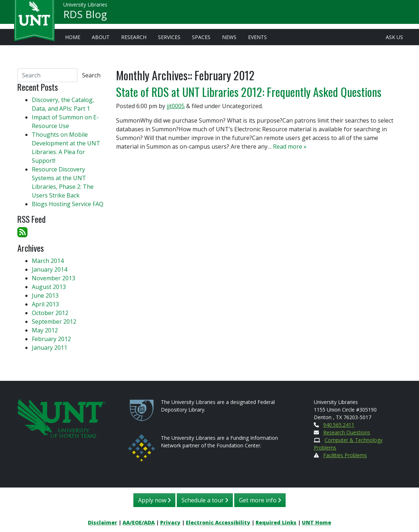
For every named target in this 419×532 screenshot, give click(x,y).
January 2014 (50, 269)
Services (169, 37)
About (101, 37)
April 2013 (45, 304)
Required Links (276, 522)
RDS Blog (85, 17)
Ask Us (394, 37)
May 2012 (45, 330)
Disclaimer (102, 522)
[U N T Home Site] (61, 418)
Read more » (290, 146)
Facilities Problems (345, 455)
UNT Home (317, 522)
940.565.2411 (339, 425)
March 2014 (48, 261)
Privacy (170, 522)
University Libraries (85, 7)
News (229, 37)
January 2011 (50, 348)
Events (257, 37)
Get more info (260, 500)
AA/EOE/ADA (139, 522)
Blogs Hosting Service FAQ (68, 204)
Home (73, 37)
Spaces (201, 37)
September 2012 (54, 322)
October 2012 (50, 313)
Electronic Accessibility (218, 522)
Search (91, 75)
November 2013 (54, 278)
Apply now (154, 500)
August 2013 (49, 287)
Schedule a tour (205, 500)
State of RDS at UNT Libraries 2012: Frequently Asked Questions (249, 92)
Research (134, 37)
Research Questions (347, 432)
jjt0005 (176, 106)
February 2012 (51, 339)
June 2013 (45, 295)
